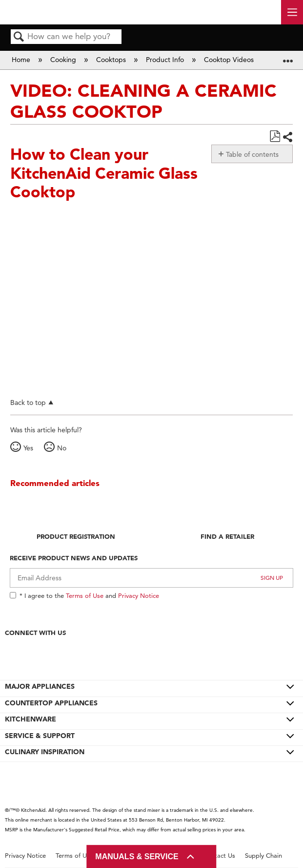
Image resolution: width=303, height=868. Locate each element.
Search (19, 37)
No (62, 448)
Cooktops (112, 60)
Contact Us (219, 856)
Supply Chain (263, 856)
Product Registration (76, 536)
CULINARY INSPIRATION (45, 752)
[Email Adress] (151, 578)
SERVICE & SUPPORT (40, 736)
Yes (28, 448)
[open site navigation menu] (292, 12)
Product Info (166, 60)
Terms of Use (85, 595)
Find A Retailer (227, 536)
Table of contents (252, 154)
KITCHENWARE (30, 719)
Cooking (64, 60)
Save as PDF (275, 137)
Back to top (28, 402)
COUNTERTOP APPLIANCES (51, 703)
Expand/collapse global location (288, 57)
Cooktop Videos (230, 60)
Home (22, 60)
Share (287, 137)
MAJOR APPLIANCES (40, 686)
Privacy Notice (139, 595)
